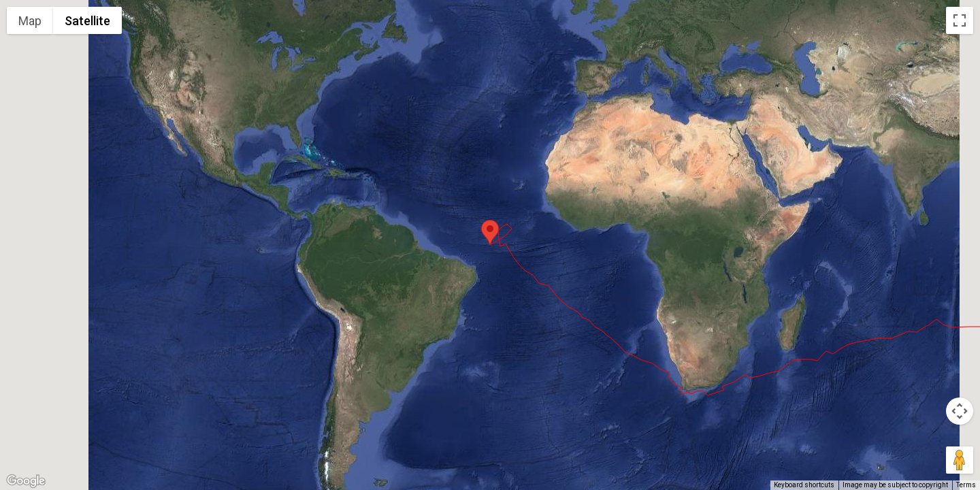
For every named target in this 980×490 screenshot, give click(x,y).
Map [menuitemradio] (30, 21)
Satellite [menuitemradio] (87, 21)
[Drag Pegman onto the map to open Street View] (960, 460)
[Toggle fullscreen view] (960, 20)
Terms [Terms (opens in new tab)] (966, 485)
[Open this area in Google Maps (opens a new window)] (26, 481)
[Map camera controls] (960, 411)
